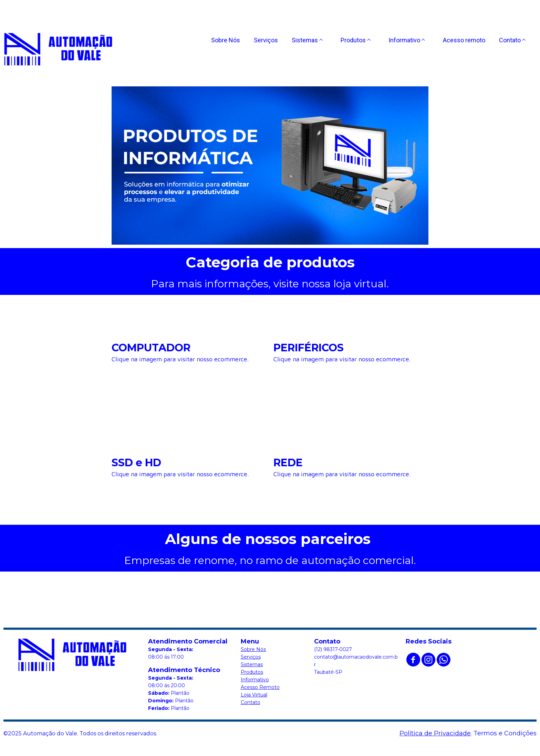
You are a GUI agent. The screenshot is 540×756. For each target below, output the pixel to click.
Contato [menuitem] (510, 40)
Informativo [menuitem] (404, 40)
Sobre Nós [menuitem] (226, 40)
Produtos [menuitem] (353, 40)
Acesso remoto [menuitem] (464, 40)
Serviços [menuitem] (266, 40)
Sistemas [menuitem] (305, 40)
